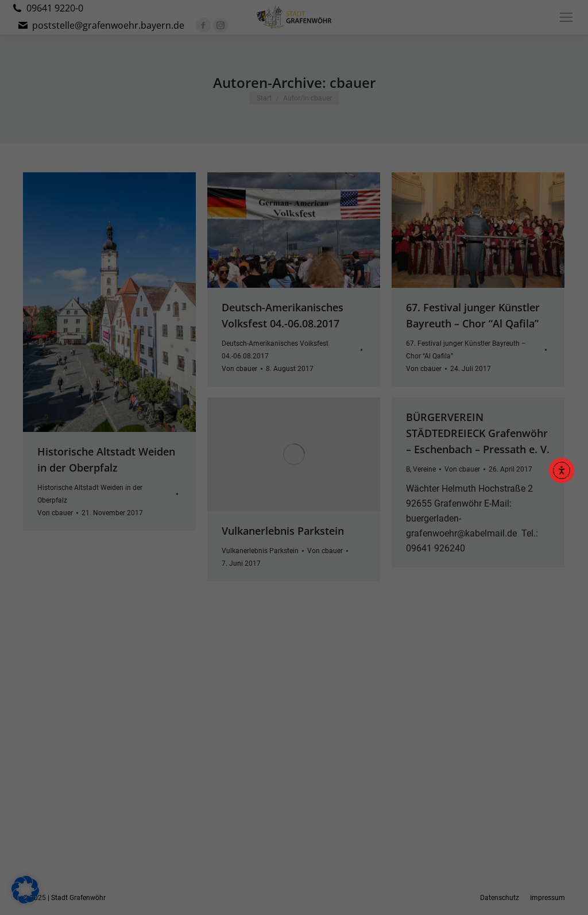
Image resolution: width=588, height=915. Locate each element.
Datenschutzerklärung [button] (299, 618)
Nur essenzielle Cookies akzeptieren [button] (294, 559)
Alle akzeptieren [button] (294, 491)
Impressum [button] (353, 618)
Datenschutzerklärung (221, 415)
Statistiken (280, 452)
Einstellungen (169, 426)
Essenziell (170, 452)
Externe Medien (401, 452)
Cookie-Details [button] (240, 618)
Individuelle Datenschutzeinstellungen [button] (294, 593)
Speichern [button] (294, 525)
